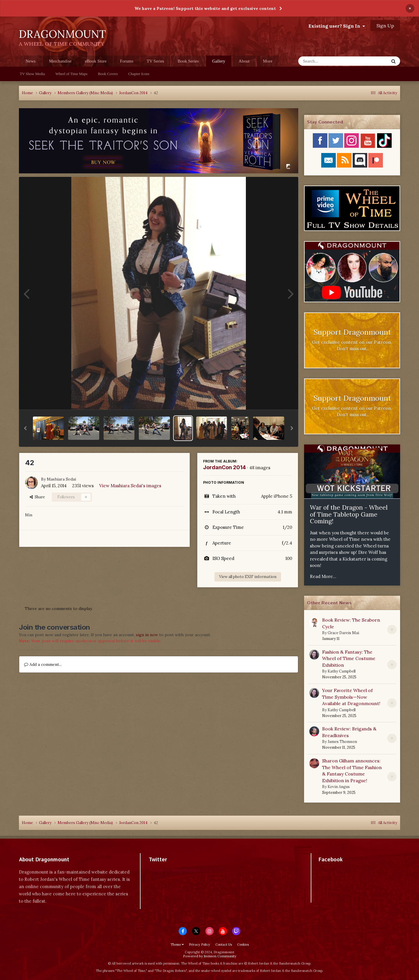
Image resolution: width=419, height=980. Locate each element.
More (268, 61)
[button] (25, 428)
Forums (127, 61)
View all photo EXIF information (248, 577)
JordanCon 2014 (224, 467)
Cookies (243, 945)
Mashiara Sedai (61, 479)
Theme (177, 945)
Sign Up (385, 26)
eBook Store (96, 61)
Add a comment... (43, 664)
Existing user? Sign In (337, 26)
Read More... (323, 576)
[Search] (328, 61)
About (244, 61)
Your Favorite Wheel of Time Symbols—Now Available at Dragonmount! (351, 697)
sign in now (147, 635)
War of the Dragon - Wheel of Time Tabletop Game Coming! (349, 514)
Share (37, 497)
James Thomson (342, 742)
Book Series (188, 61)
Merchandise (60, 61)
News (31, 61)
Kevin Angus (339, 787)
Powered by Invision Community (210, 956)
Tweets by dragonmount (174, 870)
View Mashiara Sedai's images (130, 486)
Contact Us (224, 945)
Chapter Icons (139, 74)
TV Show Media (32, 74)
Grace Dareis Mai (343, 633)
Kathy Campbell (342, 671)
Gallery (219, 63)
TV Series (155, 61)
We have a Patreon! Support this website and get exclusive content (205, 8)
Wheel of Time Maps (71, 74)
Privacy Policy (199, 945)
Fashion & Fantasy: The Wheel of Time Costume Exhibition (349, 658)
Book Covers (108, 74)
